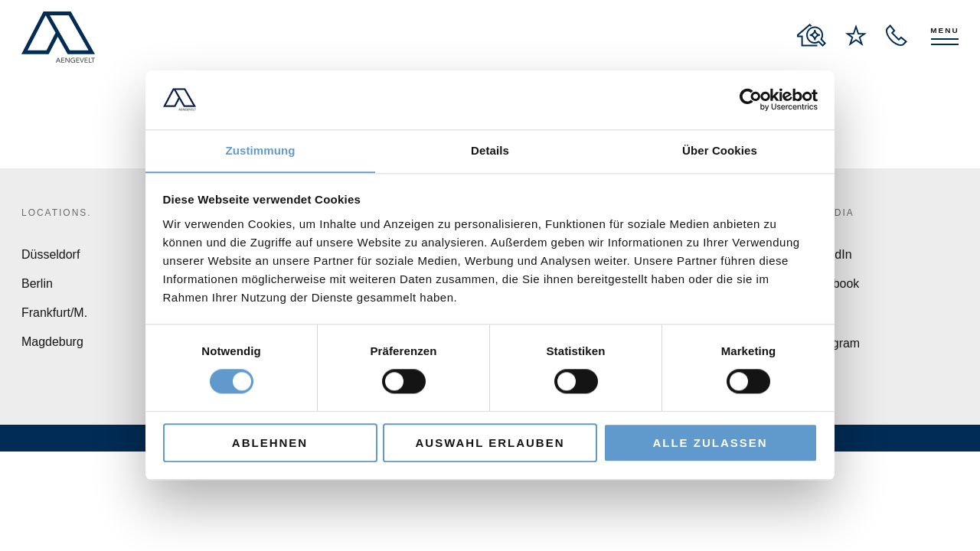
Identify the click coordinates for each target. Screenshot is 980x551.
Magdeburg (52, 342)
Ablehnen (270, 443)
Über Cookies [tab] (720, 150)
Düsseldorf (51, 254)
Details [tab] (490, 150)
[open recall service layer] (897, 35)
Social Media (813, 213)
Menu (944, 30)
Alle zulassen (710, 443)
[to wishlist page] (856, 35)
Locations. (57, 213)
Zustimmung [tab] (261, 150)
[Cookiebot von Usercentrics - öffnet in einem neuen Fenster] (751, 99)
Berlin (37, 284)
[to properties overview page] (812, 35)
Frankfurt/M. (54, 313)
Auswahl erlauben (490, 443)
